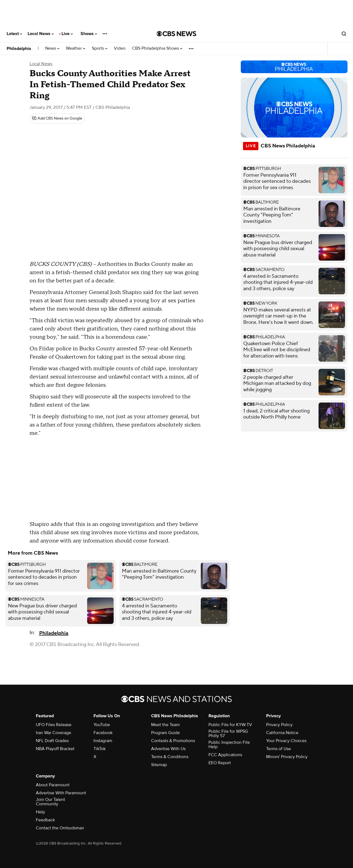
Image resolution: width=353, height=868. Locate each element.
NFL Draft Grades (52, 741)
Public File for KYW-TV (230, 725)
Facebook (103, 733)
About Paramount (53, 785)
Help (40, 812)
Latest (14, 34)
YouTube (102, 725)
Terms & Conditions (170, 757)
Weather (76, 48)
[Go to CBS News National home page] (176, 34)
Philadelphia (19, 49)
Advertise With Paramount (61, 793)
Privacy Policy (279, 725)
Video (120, 48)
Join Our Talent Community (50, 802)
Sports (100, 48)
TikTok (100, 749)
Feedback (45, 820)
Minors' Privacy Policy (287, 757)
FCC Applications (225, 755)
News (52, 48)
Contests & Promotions (173, 741)
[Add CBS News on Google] (57, 118)
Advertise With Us (168, 749)
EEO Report (220, 763)
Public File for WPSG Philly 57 (228, 734)
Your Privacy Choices (286, 741)
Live (67, 34)
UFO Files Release (54, 725)
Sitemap (159, 765)
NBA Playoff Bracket (55, 749)
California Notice (282, 733)
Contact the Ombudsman (60, 828)
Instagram (103, 741)
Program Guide (165, 733)
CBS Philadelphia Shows (157, 48)
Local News (41, 34)
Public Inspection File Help (229, 745)
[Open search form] (344, 34)
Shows (89, 34)
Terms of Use (279, 749)
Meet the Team (165, 725)
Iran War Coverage (54, 733)
